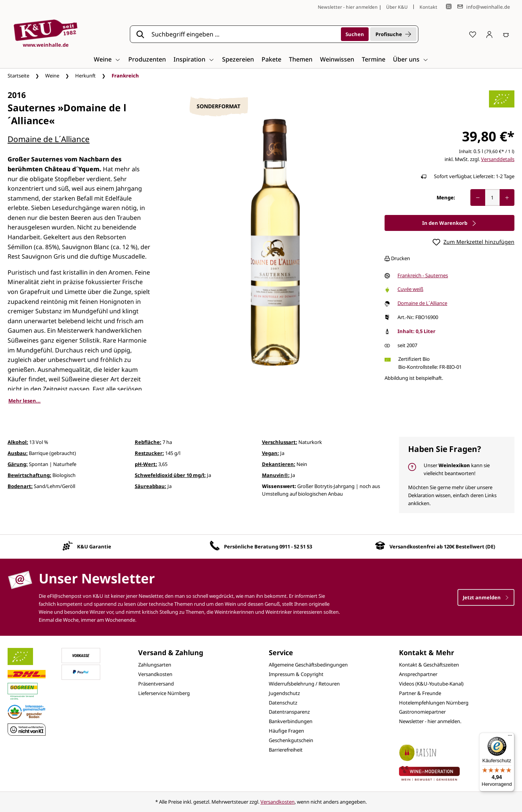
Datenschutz (283, 703)
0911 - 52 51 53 (296, 547)
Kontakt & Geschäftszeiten (429, 665)
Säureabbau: (151, 486)
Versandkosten (155, 674)
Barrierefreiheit (286, 750)
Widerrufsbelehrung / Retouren (304, 684)
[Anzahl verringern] (478, 197)
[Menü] (510, 737)
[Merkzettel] (473, 34)
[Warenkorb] (506, 34)
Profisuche (393, 34)
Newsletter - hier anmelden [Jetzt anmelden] (348, 7)
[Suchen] (355, 34)
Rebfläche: (148, 442)
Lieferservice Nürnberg (164, 693)
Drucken (397, 258)
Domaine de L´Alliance (49, 139)
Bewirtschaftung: (29, 475)
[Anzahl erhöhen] (507, 197)
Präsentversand (156, 684)
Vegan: (270, 453)
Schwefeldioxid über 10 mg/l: (170, 475)
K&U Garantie (94, 547)
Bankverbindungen (291, 721)
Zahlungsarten (155, 665)
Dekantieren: (279, 464)
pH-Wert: (146, 464)
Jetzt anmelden (486, 597)
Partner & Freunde (420, 693)
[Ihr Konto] (489, 34)
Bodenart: (20, 486)
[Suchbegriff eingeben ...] (244, 34)
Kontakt (428, 7)
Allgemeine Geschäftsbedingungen (308, 665)
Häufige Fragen (286, 731)
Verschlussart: (280, 442)
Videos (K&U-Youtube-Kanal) (431, 684)
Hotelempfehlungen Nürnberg (434, 703)
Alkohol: (18, 442)
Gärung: (18, 464)
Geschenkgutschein (291, 740)
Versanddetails (498, 159)
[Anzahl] (492, 197)
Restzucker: (149, 453)
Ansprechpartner (418, 674)
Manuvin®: (276, 475)
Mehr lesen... (24, 401)
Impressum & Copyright (296, 674)
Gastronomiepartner (422, 712)
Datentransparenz (289, 712)
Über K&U (397, 7)
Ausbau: (18, 453)
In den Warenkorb (449, 223)
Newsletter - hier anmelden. (430, 721)
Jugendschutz (284, 693)
